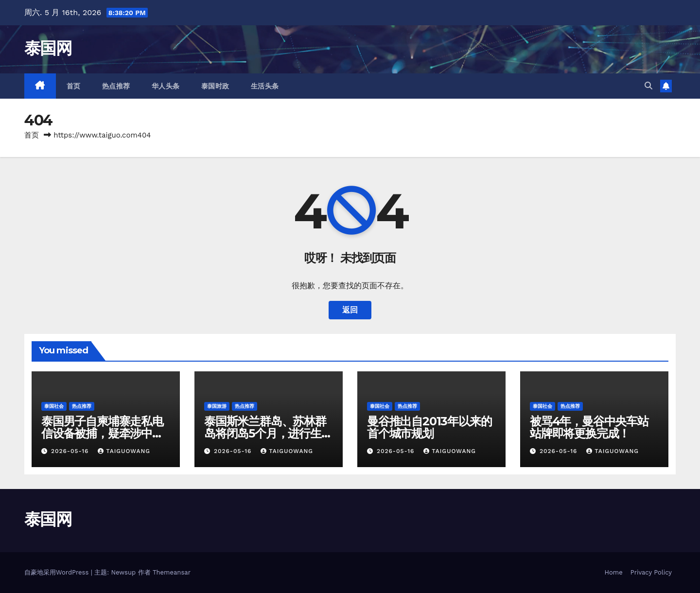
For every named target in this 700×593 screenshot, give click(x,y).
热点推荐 (116, 86)
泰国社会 (54, 406)
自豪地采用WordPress (58, 572)
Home (614, 572)
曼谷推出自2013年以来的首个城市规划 (429, 427)
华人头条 (166, 86)
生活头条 (265, 86)
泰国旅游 (217, 406)
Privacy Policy (651, 572)
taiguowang (124, 451)
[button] (648, 86)
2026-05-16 (71, 451)
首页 (74, 86)
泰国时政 (215, 86)
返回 (350, 310)
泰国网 (48, 48)
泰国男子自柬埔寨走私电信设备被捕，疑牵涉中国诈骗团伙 (102, 433)
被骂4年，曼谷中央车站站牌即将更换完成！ (589, 427)
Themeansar (172, 572)
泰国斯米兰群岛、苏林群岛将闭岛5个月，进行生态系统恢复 (268, 433)
